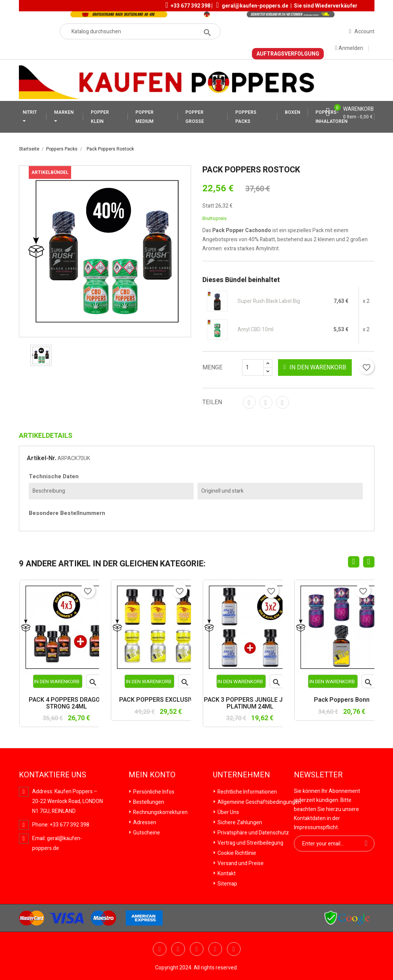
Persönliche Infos (153, 792)
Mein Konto (152, 775)
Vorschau (93, 683)
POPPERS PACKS (246, 117)
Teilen (249, 402)
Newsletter (318, 775)
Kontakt (226, 874)
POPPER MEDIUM (144, 117)
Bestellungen (148, 802)
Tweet (266, 402)
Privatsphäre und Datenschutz (253, 833)
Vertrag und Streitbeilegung (250, 843)
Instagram (234, 949)
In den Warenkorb (315, 367)
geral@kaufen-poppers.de (255, 6)
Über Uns (228, 812)
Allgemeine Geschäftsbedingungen (259, 802)
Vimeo (215, 949)
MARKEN (64, 112)
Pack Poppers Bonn (342, 700)
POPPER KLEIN (100, 117)
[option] (41, 355)
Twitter (160, 949)
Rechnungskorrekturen (160, 812)
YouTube (178, 949)
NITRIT (30, 112)
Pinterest (283, 402)
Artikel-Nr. (42, 458)
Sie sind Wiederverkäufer (326, 6)
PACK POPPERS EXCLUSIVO (158, 700)
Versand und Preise (240, 863)
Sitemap (227, 884)
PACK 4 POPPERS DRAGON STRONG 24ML (66, 703)
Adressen (144, 823)
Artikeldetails (46, 436)
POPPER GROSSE (195, 117)
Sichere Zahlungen (239, 823)
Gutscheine (146, 833)
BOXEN (293, 112)
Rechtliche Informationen (247, 792)
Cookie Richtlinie (236, 853)
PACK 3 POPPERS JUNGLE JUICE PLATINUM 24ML (250, 703)
